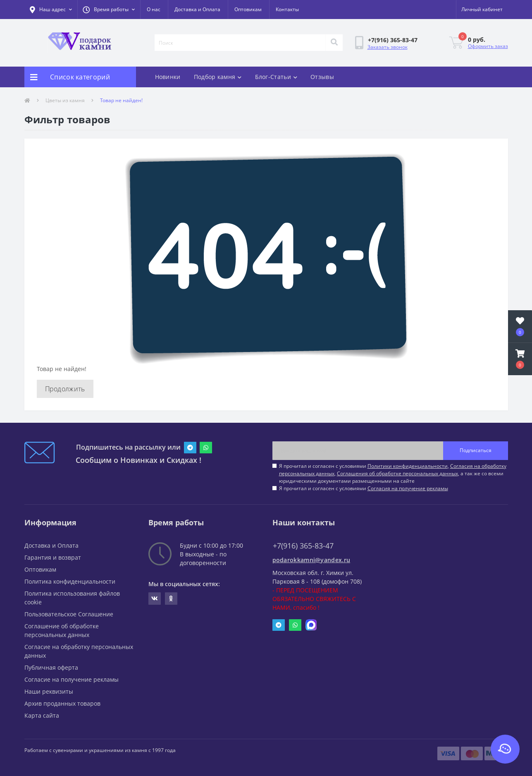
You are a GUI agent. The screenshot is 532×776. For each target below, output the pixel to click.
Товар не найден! (121, 100)
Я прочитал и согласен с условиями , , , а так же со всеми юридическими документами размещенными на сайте (393, 473)
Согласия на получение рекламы (408, 488)
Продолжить (65, 389)
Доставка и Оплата (197, 9)
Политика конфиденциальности (70, 581)
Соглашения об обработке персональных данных (397, 473)
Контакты (287, 9)
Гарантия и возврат (53, 557)
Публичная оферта (51, 667)
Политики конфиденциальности (408, 466)
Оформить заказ (488, 46)
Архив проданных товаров (62, 703)
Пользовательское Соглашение (69, 614)
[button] (109, 10)
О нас (154, 9)
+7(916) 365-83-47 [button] (303, 546)
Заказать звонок (388, 47)
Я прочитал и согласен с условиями (364, 488)
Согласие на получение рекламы (72, 679)
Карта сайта (42, 715)
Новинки (168, 77)
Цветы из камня (65, 100)
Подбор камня (218, 77)
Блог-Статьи (276, 77)
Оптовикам (248, 9)
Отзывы (322, 77)
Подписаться (476, 450)
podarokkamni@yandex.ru (311, 560)
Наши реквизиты (49, 691)
